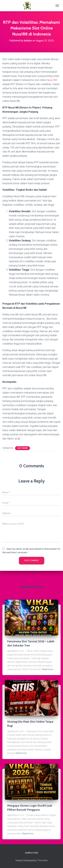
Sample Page (32, 853)
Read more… (48, 669)
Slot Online (23, 448)
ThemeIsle (42, 860)
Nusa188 (52, 80)
